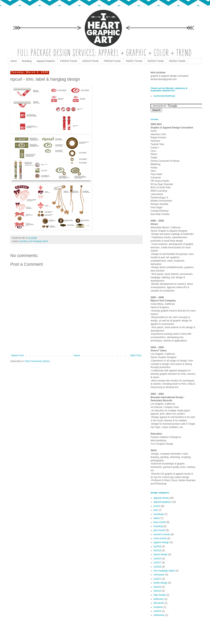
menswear (159, 575)
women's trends (162, 534)
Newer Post (17, 355)
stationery (159, 599)
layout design (161, 554)
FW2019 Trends (69, 61)
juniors (157, 506)
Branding (27, 61)
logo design (160, 595)
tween (157, 518)
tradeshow (159, 615)
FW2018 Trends (112, 61)
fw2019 (157, 550)
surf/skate (159, 514)
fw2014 (157, 591)
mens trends (160, 538)
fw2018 (157, 547)
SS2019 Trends (90, 61)
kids (156, 510)
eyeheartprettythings (164, 96)
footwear (158, 607)
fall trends (159, 603)
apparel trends (161, 498)
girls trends (159, 530)
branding (24, 241)
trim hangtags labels (39, 241)
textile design (160, 583)
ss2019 (157, 567)
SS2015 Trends (156, 61)
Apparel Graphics (46, 61)
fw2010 (157, 587)
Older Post (136, 355)
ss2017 (157, 563)
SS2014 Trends (177, 61)
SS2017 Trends (134, 61)
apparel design (161, 542)
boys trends (160, 522)
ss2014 (157, 611)
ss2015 (157, 559)
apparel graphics (162, 502)
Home (14, 61)
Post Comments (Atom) (37, 361)
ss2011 (157, 579)
